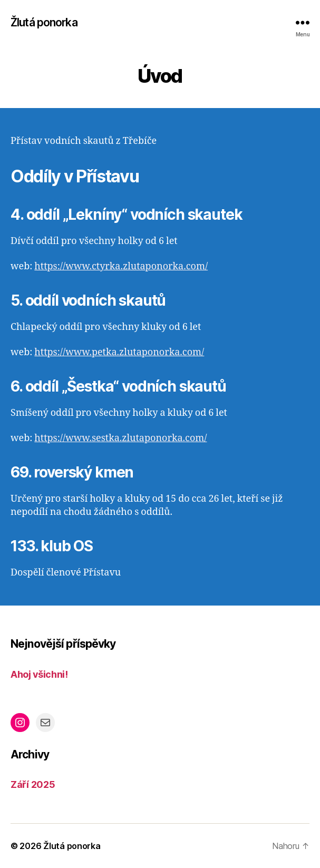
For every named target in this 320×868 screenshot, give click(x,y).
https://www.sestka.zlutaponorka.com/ (120, 438)
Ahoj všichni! (39, 674)
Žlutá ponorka (44, 22)
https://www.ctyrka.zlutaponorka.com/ (121, 266)
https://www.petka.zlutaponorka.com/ (119, 352)
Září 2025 (33, 784)
